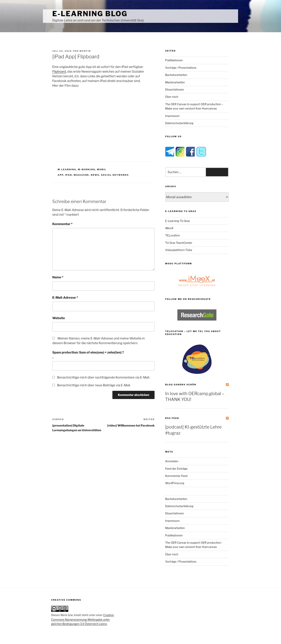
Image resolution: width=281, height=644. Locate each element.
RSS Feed (172, 418)
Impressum (173, 116)
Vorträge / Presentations (181, 68)
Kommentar (62, 224)
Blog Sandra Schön (181, 385)
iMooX (169, 228)
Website (59, 318)
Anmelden (172, 461)
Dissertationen (175, 90)
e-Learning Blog (90, 14)
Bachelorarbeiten (176, 75)
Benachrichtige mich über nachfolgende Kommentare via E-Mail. (103, 377)
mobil (102, 169)
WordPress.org (175, 483)
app (61, 175)
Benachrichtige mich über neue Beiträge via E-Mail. (94, 385)
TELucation (173, 235)
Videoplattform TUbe (179, 250)
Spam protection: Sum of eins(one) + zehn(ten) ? (88, 352)
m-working (87, 169)
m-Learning (67, 169)
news (95, 175)
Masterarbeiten (175, 82)
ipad (69, 175)
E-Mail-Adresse (65, 298)
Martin (85, 51)
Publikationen (174, 60)
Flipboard (59, 72)
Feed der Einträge (177, 469)
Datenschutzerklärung (179, 123)
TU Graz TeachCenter (179, 243)
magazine (81, 175)
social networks (115, 175)
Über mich (172, 97)
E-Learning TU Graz (178, 221)
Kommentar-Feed (176, 476)
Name (58, 277)
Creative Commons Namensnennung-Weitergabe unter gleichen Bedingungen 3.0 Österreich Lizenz (83, 619)
